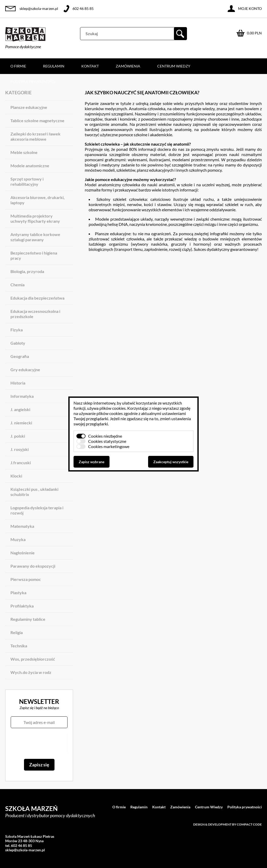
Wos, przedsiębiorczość (33, 659)
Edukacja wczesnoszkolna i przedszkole (35, 314)
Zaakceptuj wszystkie (171, 462)
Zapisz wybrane (92, 462)
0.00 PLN (254, 33)
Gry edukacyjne (25, 370)
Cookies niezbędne (105, 436)
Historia (18, 383)
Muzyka (18, 539)
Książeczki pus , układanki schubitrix (34, 492)
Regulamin (54, 66)
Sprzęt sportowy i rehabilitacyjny (27, 181)
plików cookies (113, 408)
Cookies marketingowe (109, 446)
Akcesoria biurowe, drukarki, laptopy (38, 200)
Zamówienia (128, 66)
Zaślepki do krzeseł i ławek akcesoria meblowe (35, 136)
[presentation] (39, 743)
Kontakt (90, 66)
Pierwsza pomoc (26, 579)
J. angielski (20, 409)
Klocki (16, 476)
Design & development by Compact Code (227, 824)
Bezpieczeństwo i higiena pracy (34, 255)
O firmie (18, 66)
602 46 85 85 (83, 8)
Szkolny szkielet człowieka (122, 199)
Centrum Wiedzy (174, 66)
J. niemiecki (21, 423)
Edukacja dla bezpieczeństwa (37, 298)
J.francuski (21, 463)
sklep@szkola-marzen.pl (39, 8)
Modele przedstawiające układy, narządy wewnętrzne (144, 219)
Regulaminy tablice (28, 619)
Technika (19, 646)
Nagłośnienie (23, 553)
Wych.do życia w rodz (31, 672)
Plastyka (18, 593)
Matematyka (22, 526)
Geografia (20, 356)
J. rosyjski (20, 449)
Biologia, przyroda (27, 271)
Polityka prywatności (33, 82)
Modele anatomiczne (30, 166)
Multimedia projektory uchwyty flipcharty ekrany (35, 218)
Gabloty (18, 343)
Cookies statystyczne (107, 441)
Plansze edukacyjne (29, 107)
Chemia (17, 285)
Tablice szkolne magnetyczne (37, 120)
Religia (17, 632)
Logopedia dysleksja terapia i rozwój (37, 510)
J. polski (18, 436)
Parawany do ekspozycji (33, 566)
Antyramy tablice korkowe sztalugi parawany (35, 237)
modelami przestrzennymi (196, 160)
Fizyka (17, 330)
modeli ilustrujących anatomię (163, 129)
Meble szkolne (24, 152)
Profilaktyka (22, 606)
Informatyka (22, 396)
